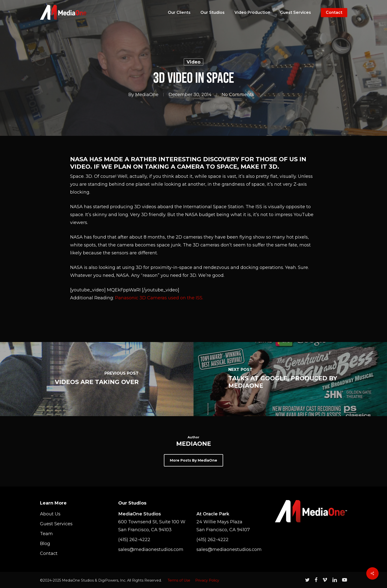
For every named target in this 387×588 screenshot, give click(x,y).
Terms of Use (179, 580)
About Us (50, 514)
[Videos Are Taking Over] (97, 379)
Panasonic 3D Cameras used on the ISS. (159, 298)
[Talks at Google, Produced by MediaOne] (290, 379)
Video (193, 62)
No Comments (238, 95)
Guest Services (56, 524)
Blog (45, 544)
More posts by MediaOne (193, 460)
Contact (49, 553)
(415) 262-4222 (134, 540)
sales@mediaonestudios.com (151, 549)
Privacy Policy (207, 580)
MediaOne (147, 95)
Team (46, 534)
